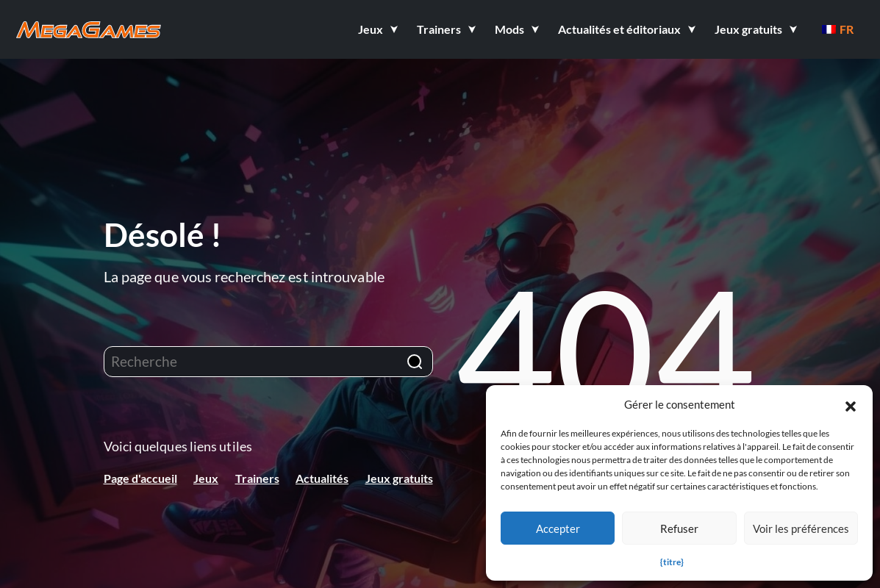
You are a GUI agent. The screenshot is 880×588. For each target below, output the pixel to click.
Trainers (257, 478)
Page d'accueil (140, 478)
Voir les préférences (801, 528)
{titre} (672, 562)
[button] (851, 404)
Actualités (322, 478)
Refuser (679, 528)
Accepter (558, 528)
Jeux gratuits (399, 478)
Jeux (206, 478)
